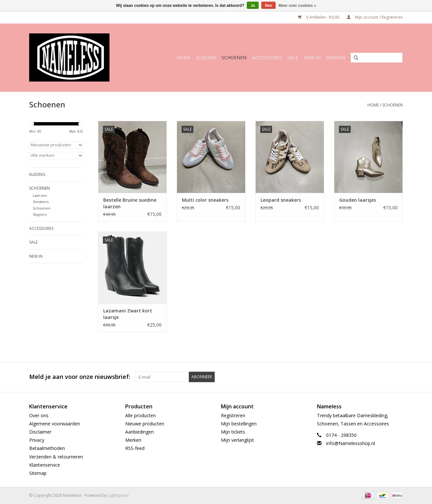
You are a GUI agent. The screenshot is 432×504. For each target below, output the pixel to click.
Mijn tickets (233, 432)
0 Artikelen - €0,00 (319, 17)
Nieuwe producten (145, 424)
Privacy (37, 440)
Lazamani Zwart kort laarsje (128, 314)
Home (184, 57)
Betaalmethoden (47, 448)
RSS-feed (135, 448)
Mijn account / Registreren (375, 17)
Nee (268, 6)
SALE (293, 57)
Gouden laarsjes (358, 200)
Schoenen (234, 57)
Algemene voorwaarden (55, 424)
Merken (336, 57)
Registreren (233, 415)
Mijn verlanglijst (237, 440)
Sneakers (41, 202)
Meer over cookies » (297, 6)
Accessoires (267, 57)
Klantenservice (45, 465)
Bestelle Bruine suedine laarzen (130, 203)
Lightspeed (118, 495)
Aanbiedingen (139, 432)
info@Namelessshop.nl (351, 443)
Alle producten (140, 415)
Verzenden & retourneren (56, 457)
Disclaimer (40, 432)
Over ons (39, 415)
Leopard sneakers (281, 200)
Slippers (40, 214)
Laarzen (40, 195)
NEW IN (312, 57)
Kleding (206, 57)
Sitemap (38, 473)
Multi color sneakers (205, 200)
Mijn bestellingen (239, 424)
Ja (253, 6)
